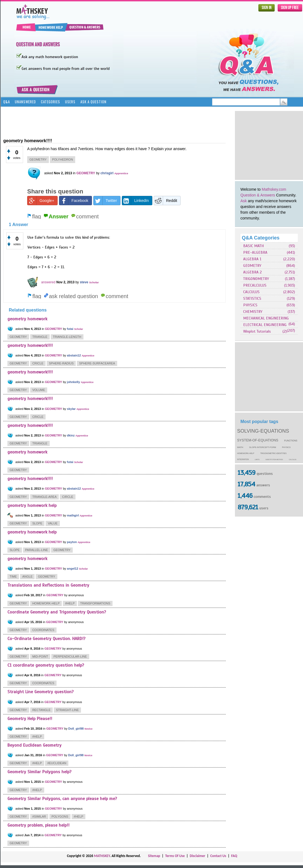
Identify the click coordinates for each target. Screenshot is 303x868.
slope (37, 523)
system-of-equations (258, 440)
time (13, 576)
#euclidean (57, 763)
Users (70, 102)
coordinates (43, 630)
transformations (95, 603)
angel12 (73, 569)
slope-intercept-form (263, 447)
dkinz (71, 435)
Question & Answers (258, 195)
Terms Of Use (175, 856)
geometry (38, 159)
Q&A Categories (261, 238)
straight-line (67, 710)
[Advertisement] (103, 122)
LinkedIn (135, 201)
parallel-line (37, 550)
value (53, 523)
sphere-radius (61, 363)
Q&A (7, 102)
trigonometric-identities (273, 453)
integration (243, 459)
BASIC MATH (253, 246)
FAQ (234, 856)
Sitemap (154, 856)
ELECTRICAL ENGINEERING (265, 325)
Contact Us (218, 856)
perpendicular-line (70, 656)
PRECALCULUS (255, 285)
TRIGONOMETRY (256, 279)
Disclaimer (197, 856)
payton (72, 542)
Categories (50, 102)
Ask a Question (93, 102)
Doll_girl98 (76, 729)
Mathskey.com (274, 189)
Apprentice (121, 173)
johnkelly (74, 382)
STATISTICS (252, 299)
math (240, 447)
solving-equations (263, 431)
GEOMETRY (252, 266)
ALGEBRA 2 (252, 272)
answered (48, 282)
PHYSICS (250, 305)
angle (27, 576)
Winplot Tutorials (257, 331)
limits (257, 459)
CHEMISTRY (253, 312)
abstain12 (74, 355)
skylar (71, 409)
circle (68, 497)
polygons (60, 816)
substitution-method (274, 459)
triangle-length (67, 337)
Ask (244, 201)
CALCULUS (251, 292)
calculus (293, 459)
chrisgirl (107, 173)
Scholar (94, 282)
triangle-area (45, 497)
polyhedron (63, 159)
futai (70, 329)
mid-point (40, 656)
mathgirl (73, 515)
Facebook (74, 201)
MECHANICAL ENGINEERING (266, 318)
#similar (39, 816)
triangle (40, 337)
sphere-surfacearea (97, 363)
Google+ (41, 201)
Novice (89, 729)
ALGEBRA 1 (252, 259)
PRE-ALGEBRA (255, 252)
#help (70, 603)
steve (84, 282)
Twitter (105, 201)
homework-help (246, 453)
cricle (38, 363)
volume (39, 390)
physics (286, 447)
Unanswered (25, 102)
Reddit (165, 201)
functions (291, 441)
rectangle (41, 710)
